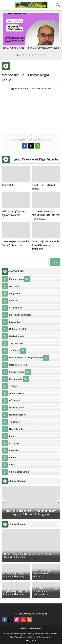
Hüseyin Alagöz (22, 89)
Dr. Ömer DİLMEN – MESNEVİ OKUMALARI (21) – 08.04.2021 (46, 215)
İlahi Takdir (8, 185)
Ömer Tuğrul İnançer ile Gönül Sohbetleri (15, 243)
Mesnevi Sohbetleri (41, 89)
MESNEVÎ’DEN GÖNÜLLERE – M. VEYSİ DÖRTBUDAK (31, 48)
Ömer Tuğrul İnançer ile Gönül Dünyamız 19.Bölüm (46, 245)
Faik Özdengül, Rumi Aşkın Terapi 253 (13, 213)
